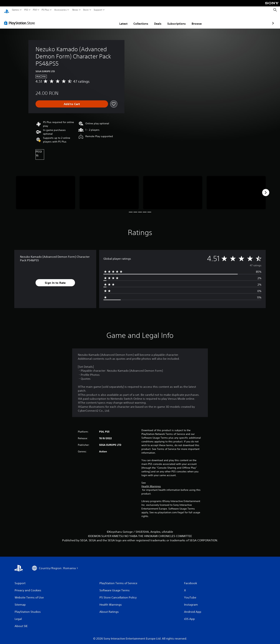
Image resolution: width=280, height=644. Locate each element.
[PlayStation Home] (7, 10)
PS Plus (45, 10)
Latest (102, 20)
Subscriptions (156, 20)
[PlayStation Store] (20, 19)
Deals (137, 20)
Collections (120, 20)
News (75, 10)
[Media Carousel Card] (46, 189)
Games (16, 10)
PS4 (35, 10)
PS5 (26, 10)
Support (98, 10)
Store (86, 10)
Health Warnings (151, 483)
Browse (176, 20)
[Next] (266, 189)
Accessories (60, 10)
